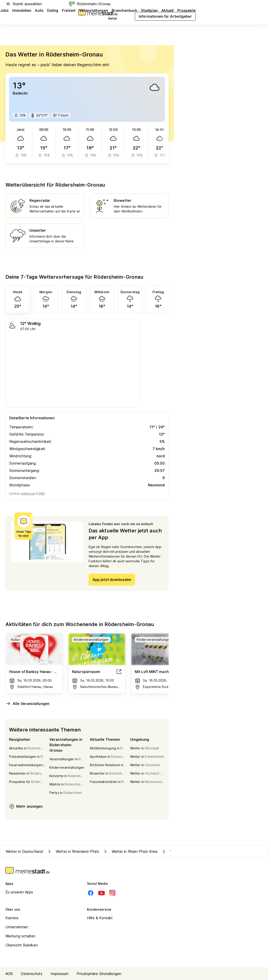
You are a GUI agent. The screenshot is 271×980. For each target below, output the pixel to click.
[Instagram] (112, 893)
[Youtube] (102, 893)
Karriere (12, 918)
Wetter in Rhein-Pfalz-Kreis (130, 851)
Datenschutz (32, 974)
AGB (9, 974)
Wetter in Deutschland (24, 851)
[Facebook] (91, 893)
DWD (42, 494)
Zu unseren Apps (19, 892)
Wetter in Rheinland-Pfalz (73, 851)
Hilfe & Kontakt (100, 918)
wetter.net (28, 494)
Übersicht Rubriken (22, 945)
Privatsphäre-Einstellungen (99, 974)
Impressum (59, 974)
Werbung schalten (21, 936)
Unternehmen (17, 927)
